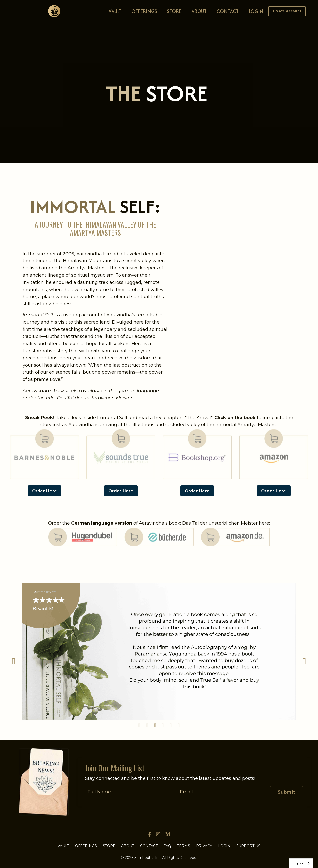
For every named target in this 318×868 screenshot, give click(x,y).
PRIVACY (204, 846)
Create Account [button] (287, 11)
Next (304, 661)
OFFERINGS (144, 11)
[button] (287, 11)
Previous (14, 661)
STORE (174, 11)
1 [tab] (139, 725)
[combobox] (301, 863)
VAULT (115, 11)
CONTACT (228, 11)
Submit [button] (287, 792)
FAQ (167, 846)
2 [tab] (147, 725)
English (297, 863)
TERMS (184, 846)
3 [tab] (155, 725)
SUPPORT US (248, 846)
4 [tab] (163, 725)
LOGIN (256, 11)
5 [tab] (171, 725)
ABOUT (199, 11)
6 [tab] (179, 725)
